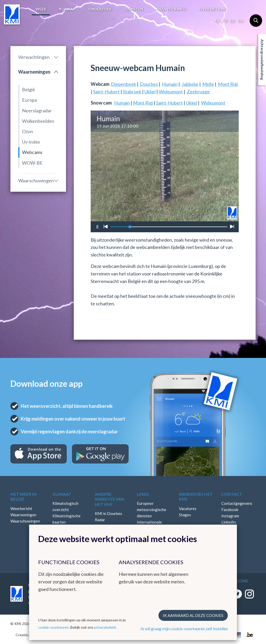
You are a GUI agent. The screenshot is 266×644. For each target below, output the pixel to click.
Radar (100, 520)
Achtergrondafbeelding (262, 60)
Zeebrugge (198, 92)
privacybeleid (105, 627)
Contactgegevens (237, 503)
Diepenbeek (124, 84)
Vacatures (188, 508)
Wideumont (171, 92)
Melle (208, 84)
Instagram (230, 516)
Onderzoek (100, 9)
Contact (232, 494)
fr (225, 21)
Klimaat (67, 9)
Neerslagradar (37, 111)
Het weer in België (24, 497)
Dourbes (149, 84)
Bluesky (228, 528)
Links (143, 494)
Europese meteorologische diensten (152, 510)
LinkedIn (229, 522)
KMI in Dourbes (108, 513)
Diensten (134, 9)
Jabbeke (190, 84)
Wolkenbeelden (38, 121)
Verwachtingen (34, 57)
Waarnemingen (34, 72)
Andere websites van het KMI (110, 499)
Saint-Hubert (106, 92)
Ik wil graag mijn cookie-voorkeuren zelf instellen (184, 629)
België (29, 89)
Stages (185, 515)
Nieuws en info (171, 9)
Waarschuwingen (36, 181)
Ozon (28, 131)
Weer (41, 9)
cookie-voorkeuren (54, 627)
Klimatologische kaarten (66, 519)
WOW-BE (32, 163)
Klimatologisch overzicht (65, 506)
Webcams (32, 152)
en (241, 21)
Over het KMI (212, 9)
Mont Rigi (228, 84)
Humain (170, 84)
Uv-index (31, 142)
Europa (29, 100)
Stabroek (132, 92)
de (233, 21)
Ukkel (150, 92)
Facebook (230, 510)
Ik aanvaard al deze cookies (193, 615)
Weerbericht (21, 508)
